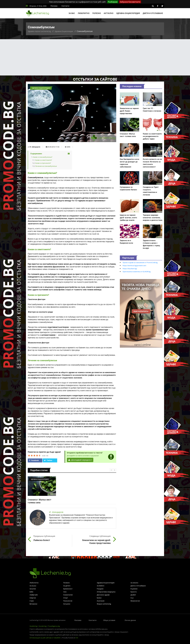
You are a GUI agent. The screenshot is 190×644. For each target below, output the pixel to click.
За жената (134, 583)
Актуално (109, 13)
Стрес (32, 601)
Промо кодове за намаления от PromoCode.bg (140, 262)
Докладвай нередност (80, 460)
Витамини (33, 604)
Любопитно (84, 13)
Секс (65, 592)
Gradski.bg (33, 626)
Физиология (135, 601)
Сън (132, 598)
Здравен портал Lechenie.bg (39, 31)
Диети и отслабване (153, 13)
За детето (67, 586)
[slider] (34, 455)
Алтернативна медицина (106, 592)
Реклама (54, 6)
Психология (68, 601)
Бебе (31, 592)
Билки (99, 598)
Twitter (48, 460)
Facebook (34, 460)
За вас (72, 13)
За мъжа (33, 586)
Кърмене (134, 589)
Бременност (68, 589)
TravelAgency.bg (54, 626)
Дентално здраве (103, 595)
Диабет (133, 595)
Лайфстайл (34, 595)
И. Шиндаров (35, 147)
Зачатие (33, 589)
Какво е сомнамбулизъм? (43, 157)
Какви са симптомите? (44, 160)
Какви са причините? (43, 163)
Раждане (100, 589)
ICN (77, 638)
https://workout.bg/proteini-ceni (134, 266)
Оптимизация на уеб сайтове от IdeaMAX (45, 638)
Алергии (33, 598)
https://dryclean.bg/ (130, 269)
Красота (134, 592)
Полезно (97, 13)
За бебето (101, 586)
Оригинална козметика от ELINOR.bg (137, 272)
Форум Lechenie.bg (104, 604)
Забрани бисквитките (130, 2)
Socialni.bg (43, 626)
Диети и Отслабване (138, 586)
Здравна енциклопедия (128, 13)
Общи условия (109, 620)
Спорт (66, 598)
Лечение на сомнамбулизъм (46, 166)
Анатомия (101, 601)
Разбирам (113, 2)
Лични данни (130, 620)
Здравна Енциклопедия (64, 31)
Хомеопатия (68, 595)
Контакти (65, 6)
